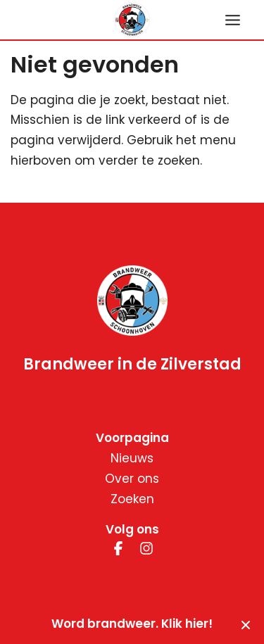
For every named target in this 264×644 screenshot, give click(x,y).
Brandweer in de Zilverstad (132, 365)
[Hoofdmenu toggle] (233, 20)
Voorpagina (132, 438)
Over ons (132, 479)
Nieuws (132, 458)
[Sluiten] (246, 625)
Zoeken (132, 499)
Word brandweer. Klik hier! (132, 624)
